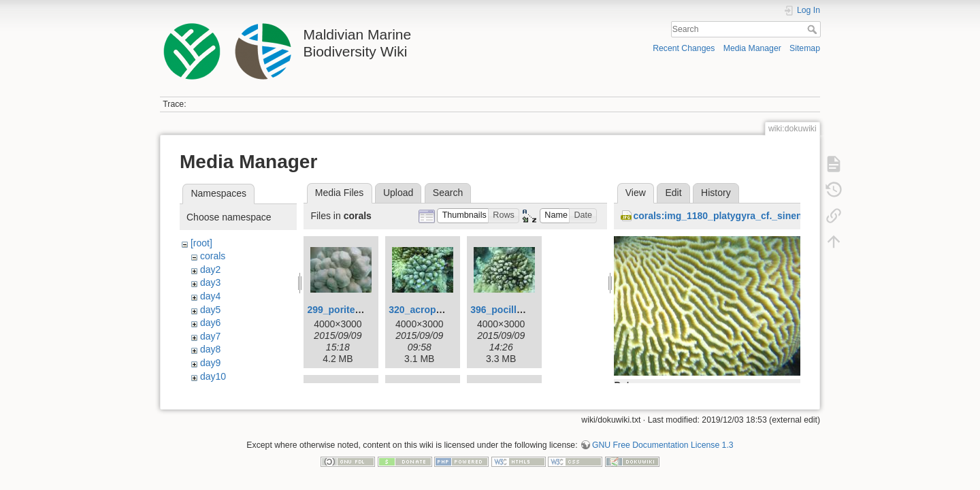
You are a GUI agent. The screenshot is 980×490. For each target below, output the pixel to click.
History (716, 193)
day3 (210, 282)
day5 (210, 310)
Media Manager (752, 48)
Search (814, 29)
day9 (210, 363)
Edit (673, 193)
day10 (213, 376)
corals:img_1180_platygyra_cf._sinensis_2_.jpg (740, 216)
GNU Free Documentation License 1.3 (663, 445)
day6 (210, 323)
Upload (398, 193)
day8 (210, 349)
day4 (210, 296)
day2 (210, 269)
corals (213, 256)
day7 (210, 336)
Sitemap (805, 48)
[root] (201, 243)
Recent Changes (684, 48)
